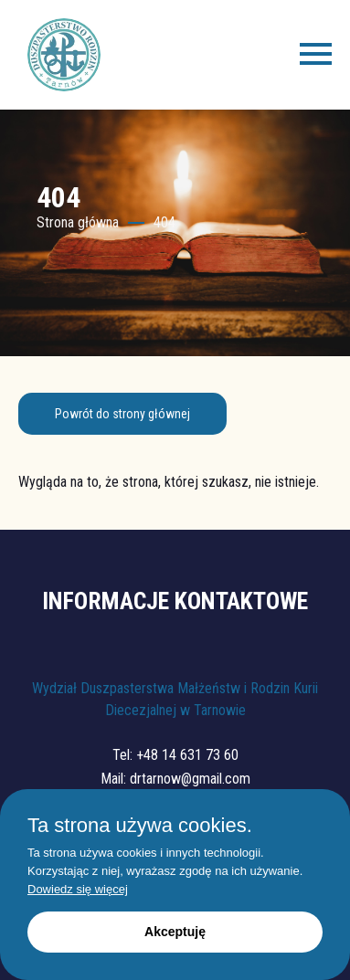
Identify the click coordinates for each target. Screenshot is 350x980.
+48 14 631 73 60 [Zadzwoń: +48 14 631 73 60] (187, 755)
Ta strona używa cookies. (140, 826)
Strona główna (78, 222)
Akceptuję (175, 932)
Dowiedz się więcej (78, 889)
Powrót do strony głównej (122, 414)
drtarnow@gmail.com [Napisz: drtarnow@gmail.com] (190, 779)
